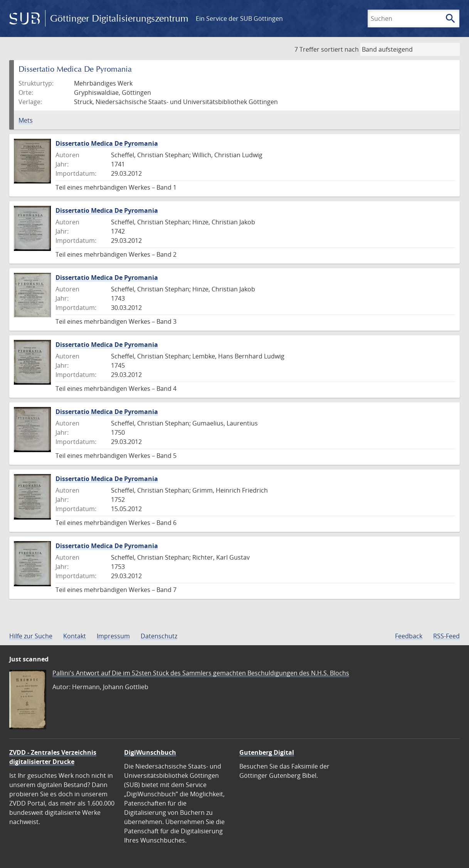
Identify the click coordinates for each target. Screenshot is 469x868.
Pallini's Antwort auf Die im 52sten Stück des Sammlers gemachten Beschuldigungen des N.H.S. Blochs (201, 673)
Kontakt (75, 636)
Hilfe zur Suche (31, 636)
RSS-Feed (446, 636)
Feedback (409, 636)
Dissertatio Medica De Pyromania (107, 143)
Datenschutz (159, 636)
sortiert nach (340, 49)
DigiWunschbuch (150, 752)
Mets (26, 120)
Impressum (113, 636)
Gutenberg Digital (267, 752)
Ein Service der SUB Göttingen (239, 19)
